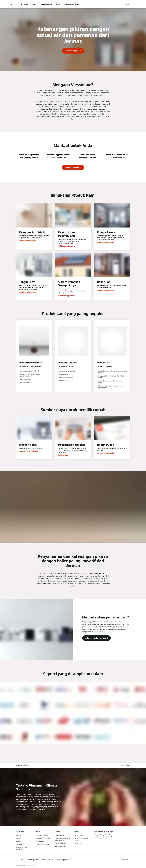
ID (127, 4)
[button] (125, 765)
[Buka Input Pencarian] (123, 4)
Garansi (58, 4)
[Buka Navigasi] (11, 4)
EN (129, 4)
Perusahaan (24, 4)
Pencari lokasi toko (46, 4)
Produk (34, 4)
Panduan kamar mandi (71, 4)
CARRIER (33, 866)
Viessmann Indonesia (23, 765)
